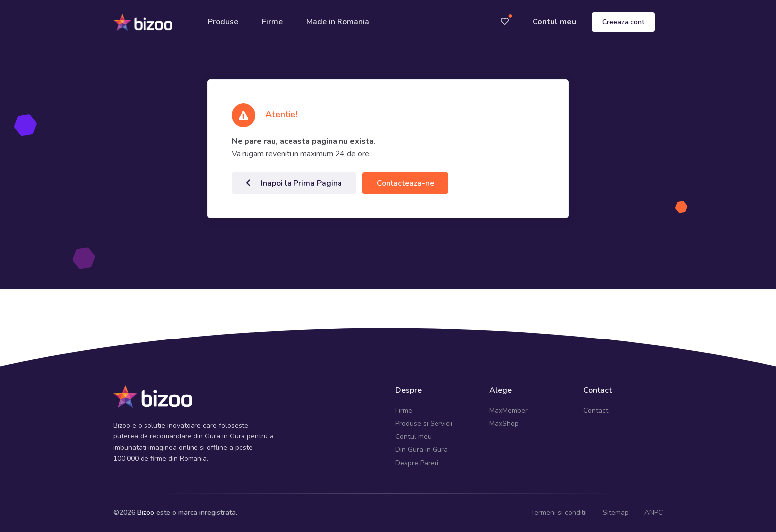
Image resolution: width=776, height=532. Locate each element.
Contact (596, 411)
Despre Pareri (417, 462)
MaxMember (509, 411)
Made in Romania (338, 22)
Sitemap (616, 512)
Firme (273, 22)
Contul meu (554, 22)
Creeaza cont (623, 22)
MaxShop (504, 423)
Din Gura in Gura (422, 450)
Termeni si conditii (559, 512)
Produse (223, 22)
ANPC (654, 512)
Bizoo (146, 512)
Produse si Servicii (424, 423)
